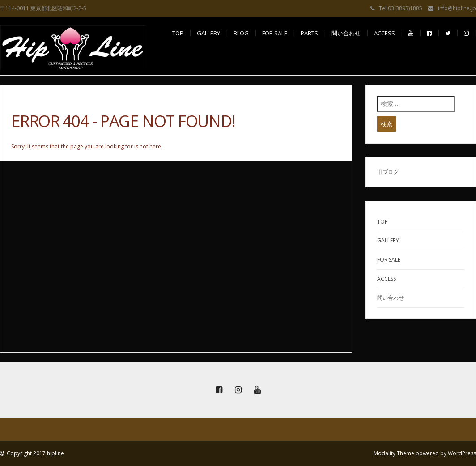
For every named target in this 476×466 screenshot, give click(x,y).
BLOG (241, 33)
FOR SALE (275, 33)
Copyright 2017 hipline (35, 453)
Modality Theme (394, 453)
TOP (178, 33)
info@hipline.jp (457, 8)
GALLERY (208, 33)
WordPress (462, 453)
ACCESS (387, 279)
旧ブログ (388, 172)
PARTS (309, 33)
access (385, 33)
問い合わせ (346, 33)
